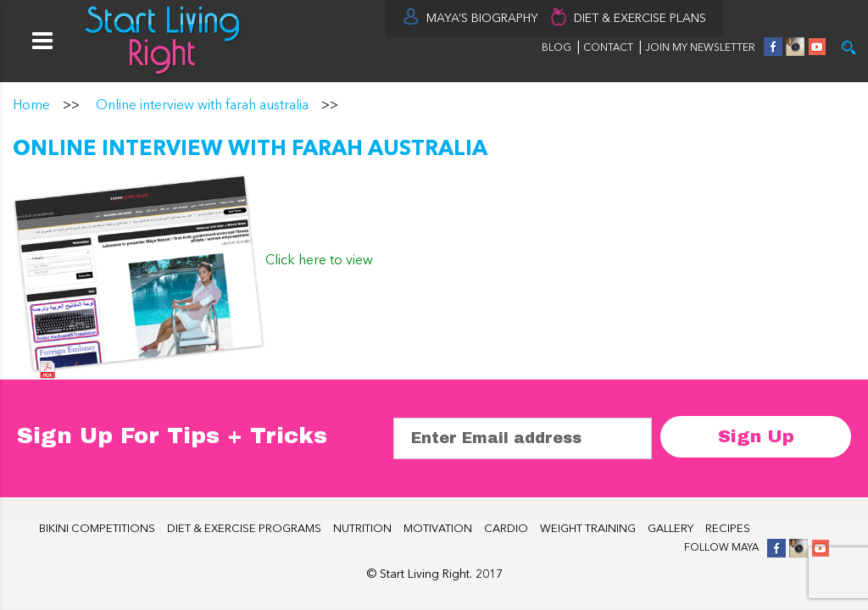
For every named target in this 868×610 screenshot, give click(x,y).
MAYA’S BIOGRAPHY (482, 19)
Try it (849, 48)
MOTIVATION (438, 529)
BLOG (556, 48)
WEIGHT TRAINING (588, 529)
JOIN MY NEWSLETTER (700, 48)
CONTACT (609, 48)
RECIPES (728, 529)
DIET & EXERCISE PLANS (640, 19)
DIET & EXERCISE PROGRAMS (244, 529)
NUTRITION (362, 529)
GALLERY (670, 529)
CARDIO (506, 529)
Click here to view (319, 261)
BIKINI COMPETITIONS (97, 529)
